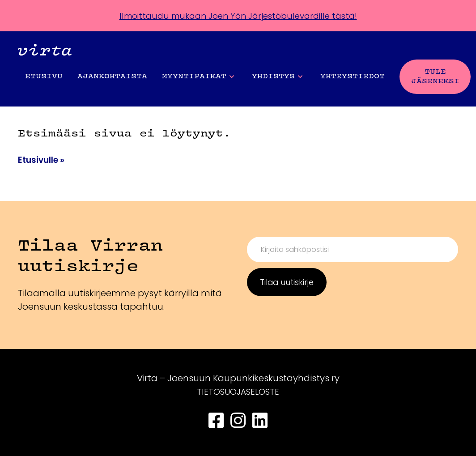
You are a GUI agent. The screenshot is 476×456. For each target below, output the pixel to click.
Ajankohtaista (112, 77)
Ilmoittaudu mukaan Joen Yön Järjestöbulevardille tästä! (238, 16)
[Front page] (45, 52)
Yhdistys (277, 77)
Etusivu (44, 77)
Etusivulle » (43, 160)
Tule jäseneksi (435, 77)
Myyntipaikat (198, 77)
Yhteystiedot (353, 77)
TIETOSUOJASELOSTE (238, 392)
